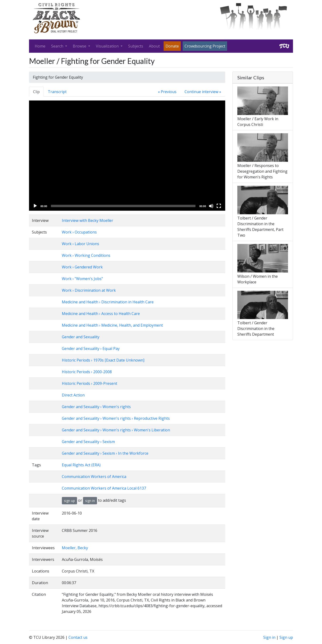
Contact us (78, 637)
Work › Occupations (79, 232)
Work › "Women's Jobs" (82, 279)
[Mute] (211, 206)
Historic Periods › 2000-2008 (87, 372)
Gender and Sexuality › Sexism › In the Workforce (105, 453)
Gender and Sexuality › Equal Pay (91, 348)
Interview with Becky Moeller (88, 220)
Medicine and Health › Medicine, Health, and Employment (112, 325)
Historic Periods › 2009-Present (90, 383)
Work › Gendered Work (82, 267)
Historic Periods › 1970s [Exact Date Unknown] (103, 360)
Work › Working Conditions (86, 255)
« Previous (167, 92)
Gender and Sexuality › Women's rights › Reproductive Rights (116, 418)
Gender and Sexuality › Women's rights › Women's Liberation (116, 430)
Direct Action (73, 395)
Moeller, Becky (75, 548)
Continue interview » (203, 92)
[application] (127, 156)
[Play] (35, 206)
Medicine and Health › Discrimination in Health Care (108, 302)
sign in (90, 501)
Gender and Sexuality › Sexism (88, 442)
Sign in (269, 637)
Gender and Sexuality (81, 337)
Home (40, 46)
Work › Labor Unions (80, 244)
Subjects (136, 46)
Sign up (286, 637)
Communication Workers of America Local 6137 (104, 488)
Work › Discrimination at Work (89, 290)
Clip (36, 92)
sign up (69, 501)
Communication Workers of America (94, 477)
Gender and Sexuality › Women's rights (96, 407)
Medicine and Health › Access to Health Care (101, 314)
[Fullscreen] (219, 206)
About (154, 46)
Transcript (57, 92)
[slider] (123, 206)
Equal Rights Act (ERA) (81, 465)
